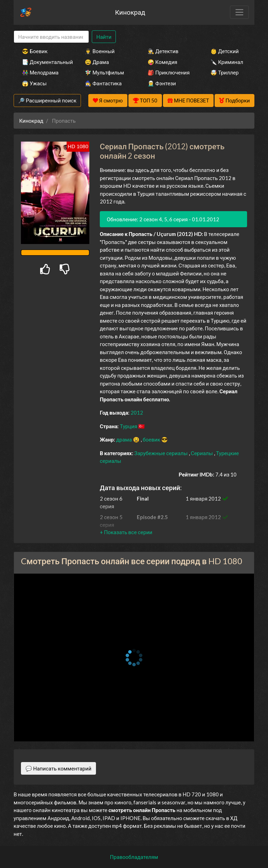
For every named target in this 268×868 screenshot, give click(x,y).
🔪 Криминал (227, 62)
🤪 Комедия (162, 62)
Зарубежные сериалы (162, 453)
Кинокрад (130, 12)
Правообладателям (134, 857)
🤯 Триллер (225, 72)
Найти (104, 37)
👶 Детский (225, 51)
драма (125, 439)
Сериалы (202, 453)
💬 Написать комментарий (58, 768)
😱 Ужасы (34, 83)
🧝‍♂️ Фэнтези (162, 83)
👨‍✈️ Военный (100, 51)
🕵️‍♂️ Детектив (163, 51)
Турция (129, 426)
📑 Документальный (44, 62)
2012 (137, 413)
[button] (126, 532)
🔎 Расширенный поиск (47, 100)
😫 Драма (97, 62)
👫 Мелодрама (40, 72)
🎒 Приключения (169, 72)
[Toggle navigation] (239, 12)
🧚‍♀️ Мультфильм (104, 72)
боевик (152, 439)
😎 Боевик (35, 51)
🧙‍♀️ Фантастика (103, 83)
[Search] (51, 37)
